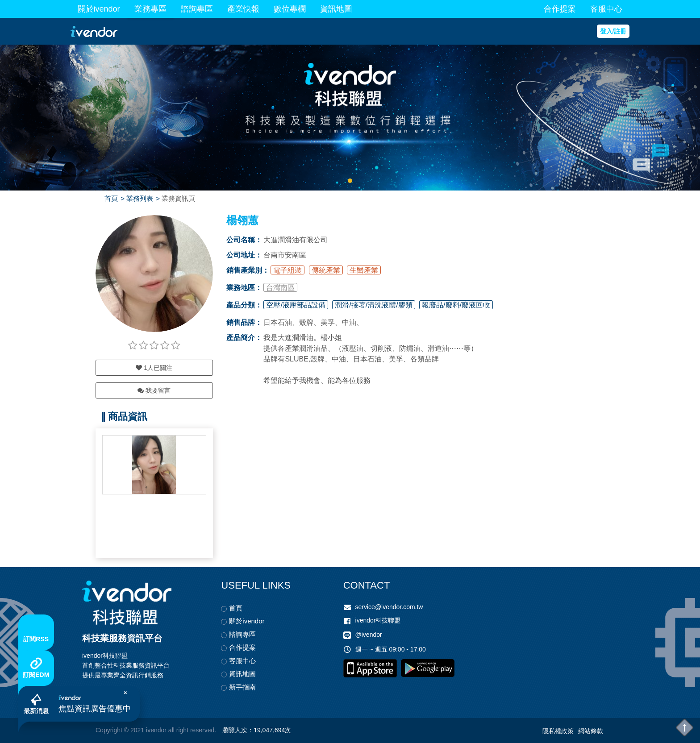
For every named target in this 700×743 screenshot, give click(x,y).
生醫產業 (364, 270)
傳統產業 (326, 270)
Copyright (109, 730)
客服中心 (606, 9)
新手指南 (242, 687)
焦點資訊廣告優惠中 (95, 709)
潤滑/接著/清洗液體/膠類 (373, 305)
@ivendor (369, 635)
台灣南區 (280, 288)
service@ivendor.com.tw (389, 607)
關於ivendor (99, 9)
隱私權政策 (558, 731)
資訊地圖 (336, 9)
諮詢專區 (197, 9)
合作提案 (560, 9)
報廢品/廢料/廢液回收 (456, 305)
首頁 (111, 198)
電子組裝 (287, 270)
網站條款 (591, 731)
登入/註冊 (613, 31)
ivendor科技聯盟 (378, 620)
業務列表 (140, 198)
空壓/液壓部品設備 (296, 305)
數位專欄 (290, 9)
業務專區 (150, 9)
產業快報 (243, 9)
